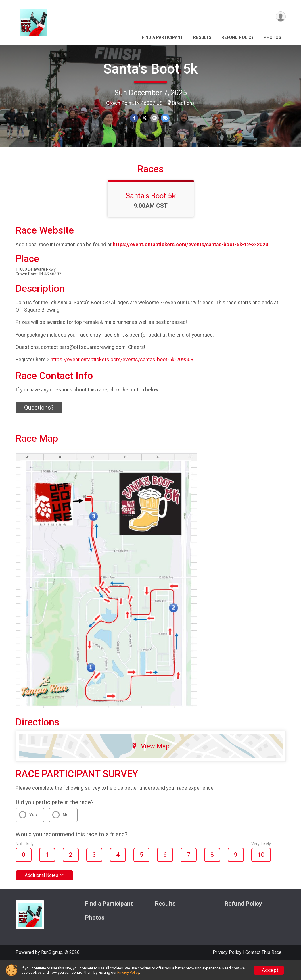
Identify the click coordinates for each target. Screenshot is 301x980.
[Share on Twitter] (144, 118)
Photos (272, 38)
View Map (150, 754)
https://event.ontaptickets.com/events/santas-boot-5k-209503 (122, 368)
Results (202, 38)
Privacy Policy (128, 972)
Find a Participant (163, 38)
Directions (183, 103)
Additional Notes (44, 883)
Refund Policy (237, 38)
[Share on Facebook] (134, 118)
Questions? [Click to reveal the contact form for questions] (39, 416)
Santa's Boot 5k (150, 69)
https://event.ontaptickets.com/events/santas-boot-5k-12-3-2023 (190, 253)
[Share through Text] (165, 118)
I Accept (269, 970)
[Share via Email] (155, 118)
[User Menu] (280, 17)
